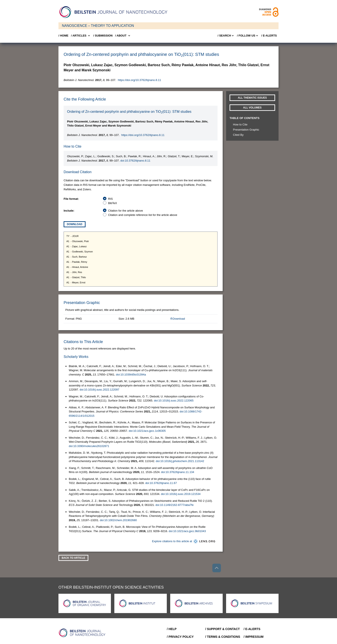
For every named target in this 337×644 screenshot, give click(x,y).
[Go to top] (217, 568)
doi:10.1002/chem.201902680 (118, 520)
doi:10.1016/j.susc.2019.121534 (181, 494)
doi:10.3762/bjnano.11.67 (161, 483)
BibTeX (113, 203)
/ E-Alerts (269, 36)
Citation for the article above (126, 211)
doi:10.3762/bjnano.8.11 (135, 161)
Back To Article (73, 558)
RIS (110, 199)
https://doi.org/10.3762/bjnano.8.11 (139, 80)
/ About (123, 36)
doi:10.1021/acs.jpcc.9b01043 (187, 531)
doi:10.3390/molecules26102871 (89, 446)
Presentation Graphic (246, 130)
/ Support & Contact (223, 629)
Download (75, 224)
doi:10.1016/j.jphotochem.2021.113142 (180, 461)
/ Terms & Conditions (223, 637)
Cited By (238, 135)
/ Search (226, 36)
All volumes (252, 108)
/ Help (172, 629)
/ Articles (81, 36)
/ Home (63, 36)
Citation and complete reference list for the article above (143, 215)
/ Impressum (254, 637)
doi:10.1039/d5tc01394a (131, 375)
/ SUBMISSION (103, 36)
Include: (69, 211)
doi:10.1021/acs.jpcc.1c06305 (147, 431)
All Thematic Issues (252, 98)
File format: (71, 199)
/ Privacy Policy (180, 637)
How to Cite (240, 124)
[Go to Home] (83, 633)
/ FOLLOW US (248, 36)
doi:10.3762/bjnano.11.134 (178, 472)
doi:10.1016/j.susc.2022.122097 (100, 390)
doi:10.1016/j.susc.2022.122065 (174, 401)
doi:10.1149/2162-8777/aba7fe (175, 505)
